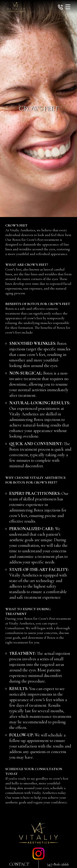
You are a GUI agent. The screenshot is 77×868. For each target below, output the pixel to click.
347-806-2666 (58, 864)
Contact (19, 864)
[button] (61, 8)
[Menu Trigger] (68, 7)
